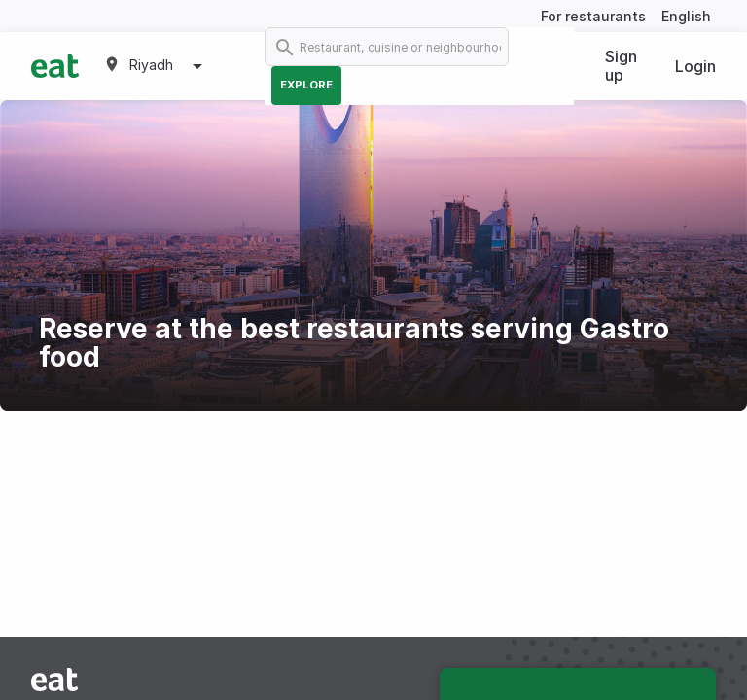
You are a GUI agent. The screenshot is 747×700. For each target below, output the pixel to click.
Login (695, 66)
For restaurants (593, 16)
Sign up (621, 66)
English (686, 16)
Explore (306, 85)
